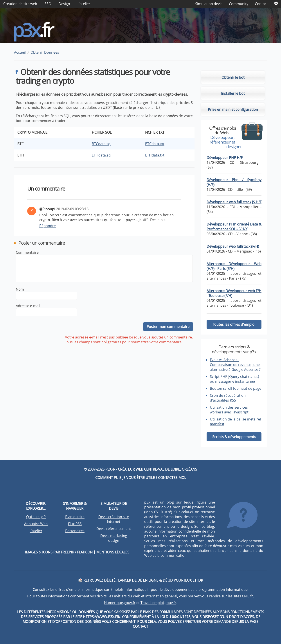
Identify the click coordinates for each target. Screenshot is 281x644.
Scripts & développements (234, 437)
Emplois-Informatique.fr (130, 590)
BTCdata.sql (102, 144)
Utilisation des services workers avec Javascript (229, 410)
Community (239, 4)
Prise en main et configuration (233, 110)
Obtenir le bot (233, 78)
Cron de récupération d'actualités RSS (228, 398)
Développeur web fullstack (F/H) (233, 247)
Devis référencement (114, 529)
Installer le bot (233, 94)
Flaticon (85, 553)
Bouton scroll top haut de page (236, 389)
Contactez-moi (172, 478)
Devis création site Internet (114, 520)
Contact (261, 4)
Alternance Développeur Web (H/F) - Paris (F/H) (234, 267)
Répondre (48, 226)
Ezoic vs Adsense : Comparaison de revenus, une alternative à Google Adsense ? (235, 365)
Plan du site (75, 517)
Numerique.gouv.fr (120, 603)
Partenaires (75, 531)
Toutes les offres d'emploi (234, 325)
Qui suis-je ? (36, 517)
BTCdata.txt (155, 144)
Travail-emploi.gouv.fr (158, 603)
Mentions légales (113, 553)
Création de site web (20, 4)
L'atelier (84, 4)
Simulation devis (209, 4)
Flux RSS (75, 524)
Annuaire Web (36, 524)
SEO (48, 4)
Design (64, 4)
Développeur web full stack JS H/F (234, 203)
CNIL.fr (247, 597)
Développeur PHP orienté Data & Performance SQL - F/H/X (234, 227)
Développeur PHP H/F (225, 158)
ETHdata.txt (155, 156)
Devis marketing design (114, 539)
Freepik (67, 553)
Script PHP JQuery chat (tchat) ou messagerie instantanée (234, 380)
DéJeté (110, 581)
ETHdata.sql (102, 156)
